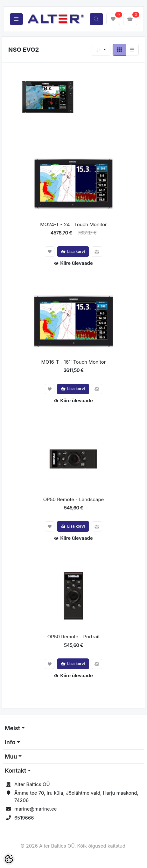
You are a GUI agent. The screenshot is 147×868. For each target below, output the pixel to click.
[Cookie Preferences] (9, 859)
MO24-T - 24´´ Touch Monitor (73, 224)
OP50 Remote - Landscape (74, 499)
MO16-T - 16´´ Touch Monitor (73, 362)
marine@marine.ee (36, 809)
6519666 (24, 818)
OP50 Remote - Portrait (74, 637)
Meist (12, 728)
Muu (11, 757)
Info (10, 742)
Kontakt (15, 771)
